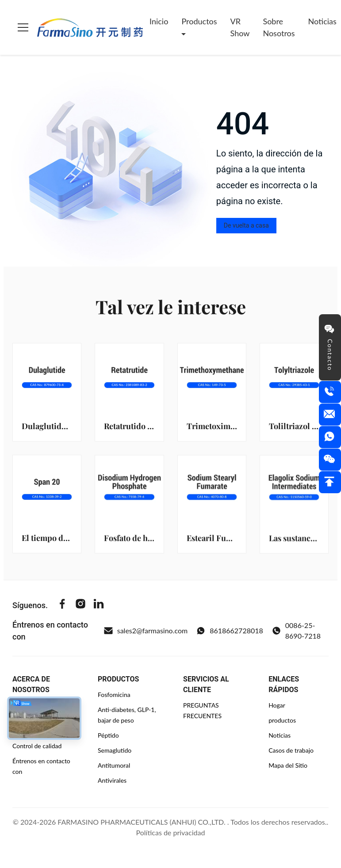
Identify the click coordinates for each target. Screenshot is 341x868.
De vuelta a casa (246, 225)
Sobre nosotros (279, 27)
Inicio (159, 21)
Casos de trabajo (291, 750)
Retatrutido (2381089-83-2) (153, 426)
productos (282, 720)
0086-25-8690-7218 (296, 630)
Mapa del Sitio (288, 765)
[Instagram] (80, 605)
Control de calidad (37, 746)
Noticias (280, 735)
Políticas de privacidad (171, 832)
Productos (199, 21)
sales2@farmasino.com (146, 631)
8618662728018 (230, 631)
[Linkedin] (99, 605)
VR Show (240, 27)
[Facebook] (62, 605)
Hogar (277, 705)
